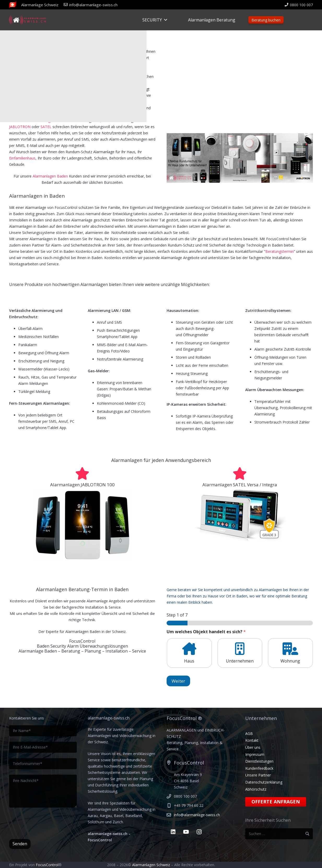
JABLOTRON (20, 127)
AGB (249, 733)
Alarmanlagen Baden (50, 176)
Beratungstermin (280, 251)
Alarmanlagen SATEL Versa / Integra (240, 485)
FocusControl (47, 865)
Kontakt (252, 740)
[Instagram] (199, 832)
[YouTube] (186, 832)
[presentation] (49, 823)
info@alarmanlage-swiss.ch (197, 815)
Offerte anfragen (276, 802)
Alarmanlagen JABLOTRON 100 (82, 485)
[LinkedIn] (173, 832)
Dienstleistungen (259, 761)
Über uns (253, 747)
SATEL (46, 127)
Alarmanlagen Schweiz (151, 865)
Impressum (255, 754)
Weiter (178, 681)
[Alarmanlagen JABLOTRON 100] (82, 473)
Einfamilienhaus (22, 158)
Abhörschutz (256, 789)
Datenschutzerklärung (264, 782)
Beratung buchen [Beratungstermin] (266, 20)
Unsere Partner (258, 775)
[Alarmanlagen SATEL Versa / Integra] (240, 473)
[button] (165, 20)
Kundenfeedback (259, 768)
